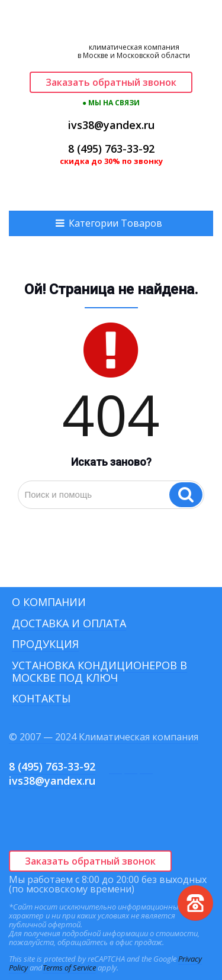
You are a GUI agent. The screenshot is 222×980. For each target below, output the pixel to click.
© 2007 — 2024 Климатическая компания (104, 737)
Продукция (45, 644)
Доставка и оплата (69, 623)
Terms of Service (69, 968)
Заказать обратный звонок (111, 82)
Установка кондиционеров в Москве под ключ (99, 671)
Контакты (41, 698)
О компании (49, 602)
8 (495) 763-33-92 (111, 149)
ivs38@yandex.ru (111, 125)
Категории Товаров (115, 223)
